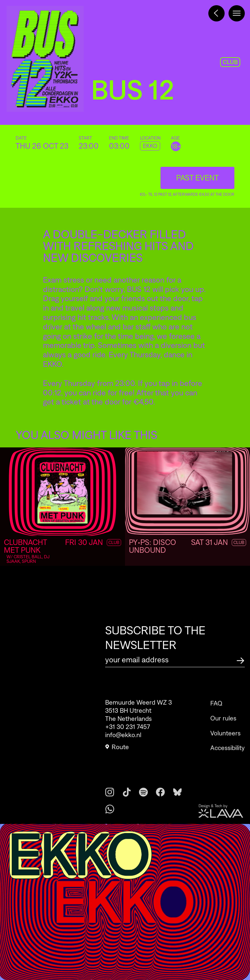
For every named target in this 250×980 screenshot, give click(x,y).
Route (117, 749)
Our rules (223, 727)
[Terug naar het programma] (216, 13)
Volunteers (225, 742)
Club (239, 542)
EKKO (150, 146)
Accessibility (228, 757)
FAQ (216, 712)
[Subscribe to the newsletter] (241, 660)
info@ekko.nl (123, 737)
